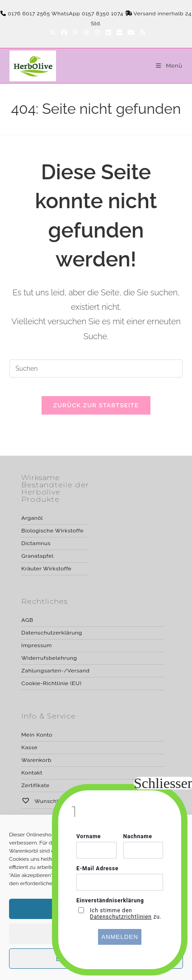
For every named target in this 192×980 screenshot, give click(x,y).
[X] (52, 33)
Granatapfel (37, 556)
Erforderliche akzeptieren (96, 959)
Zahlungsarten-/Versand (55, 671)
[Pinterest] (75, 33)
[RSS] (141, 33)
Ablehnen (96, 934)
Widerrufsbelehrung (49, 658)
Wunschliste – (47, 801)
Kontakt (32, 773)
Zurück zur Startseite (96, 405)
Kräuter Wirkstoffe (46, 569)
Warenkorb (36, 760)
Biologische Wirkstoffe (52, 531)
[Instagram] (98, 33)
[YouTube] (131, 33)
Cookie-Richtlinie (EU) (51, 683)
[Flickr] (119, 33)
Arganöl (32, 518)
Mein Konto (37, 735)
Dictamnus (36, 543)
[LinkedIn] (108, 33)
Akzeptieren (96, 909)
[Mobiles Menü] (166, 66)
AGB (27, 620)
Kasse (29, 747)
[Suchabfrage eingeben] (96, 369)
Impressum (37, 645)
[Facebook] (64, 33)
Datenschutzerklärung (52, 633)
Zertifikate (35, 785)
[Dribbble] (86, 33)
